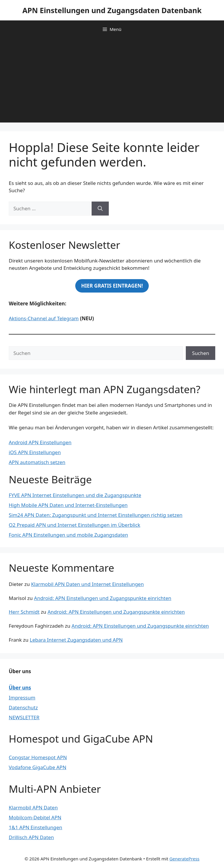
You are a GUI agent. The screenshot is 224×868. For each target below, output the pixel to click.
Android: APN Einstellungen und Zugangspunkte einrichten (103, 598)
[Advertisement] (112, 82)
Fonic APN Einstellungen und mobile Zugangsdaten (68, 535)
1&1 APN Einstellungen (35, 827)
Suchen (201, 353)
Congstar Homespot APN (38, 757)
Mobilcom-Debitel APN (35, 817)
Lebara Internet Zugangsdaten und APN (76, 640)
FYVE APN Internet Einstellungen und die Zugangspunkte (75, 495)
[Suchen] (100, 209)
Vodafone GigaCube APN (37, 767)
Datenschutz (23, 707)
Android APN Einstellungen (40, 442)
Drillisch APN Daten (31, 837)
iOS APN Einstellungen (35, 452)
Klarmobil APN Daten (33, 807)
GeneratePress (184, 859)
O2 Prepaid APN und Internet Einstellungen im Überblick (75, 525)
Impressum (22, 698)
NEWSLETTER (24, 717)
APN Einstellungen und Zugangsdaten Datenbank (112, 10)
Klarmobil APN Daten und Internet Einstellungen (87, 584)
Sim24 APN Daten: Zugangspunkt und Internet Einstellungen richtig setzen (96, 515)
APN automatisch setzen (37, 462)
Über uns (20, 688)
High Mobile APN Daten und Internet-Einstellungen (68, 505)
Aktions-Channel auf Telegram (44, 318)
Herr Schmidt (24, 612)
